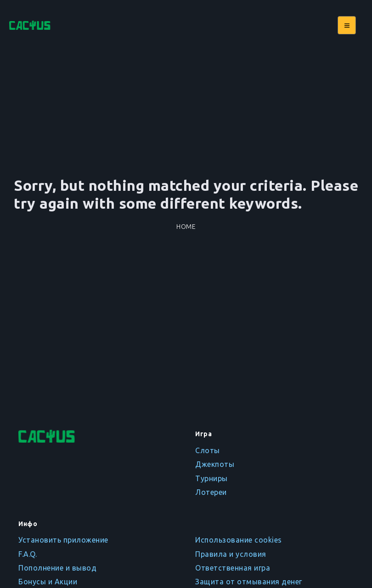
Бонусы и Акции (48, 582)
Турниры (211, 478)
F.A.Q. (28, 554)
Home (186, 227)
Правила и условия (231, 554)
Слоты (208, 450)
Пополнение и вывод (57, 568)
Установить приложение (63, 540)
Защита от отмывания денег (249, 582)
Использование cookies (239, 540)
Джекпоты (215, 464)
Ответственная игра (233, 568)
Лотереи (211, 492)
